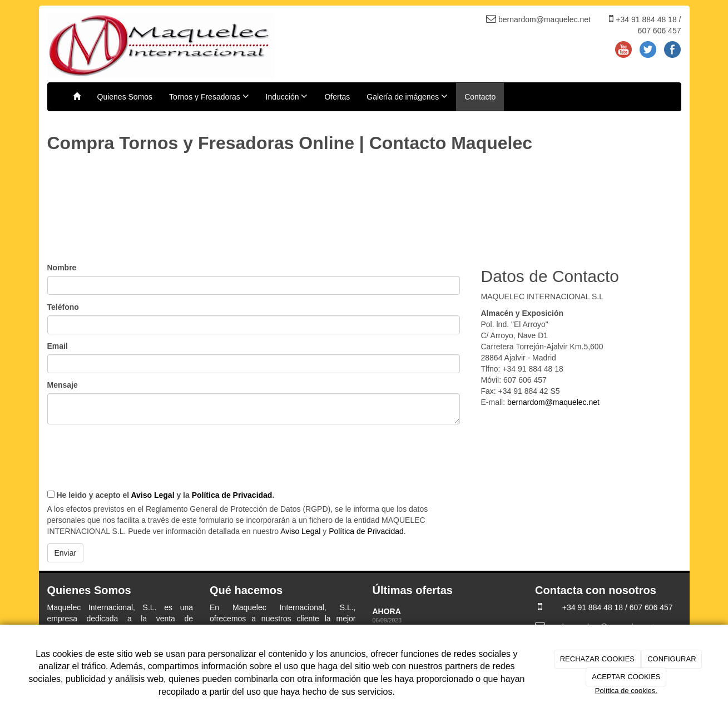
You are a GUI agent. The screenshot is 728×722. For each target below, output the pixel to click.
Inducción (287, 96)
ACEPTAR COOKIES (626, 677)
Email (58, 346)
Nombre (62, 268)
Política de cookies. (626, 691)
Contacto (480, 97)
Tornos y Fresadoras (209, 96)
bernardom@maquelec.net (553, 402)
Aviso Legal (152, 495)
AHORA (388, 611)
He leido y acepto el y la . (161, 495)
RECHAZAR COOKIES (597, 659)
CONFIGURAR (672, 659)
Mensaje (63, 385)
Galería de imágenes (407, 96)
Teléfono (63, 307)
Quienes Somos (125, 97)
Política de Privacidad (232, 495)
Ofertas (337, 97)
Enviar (66, 553)
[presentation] (132, 452)
